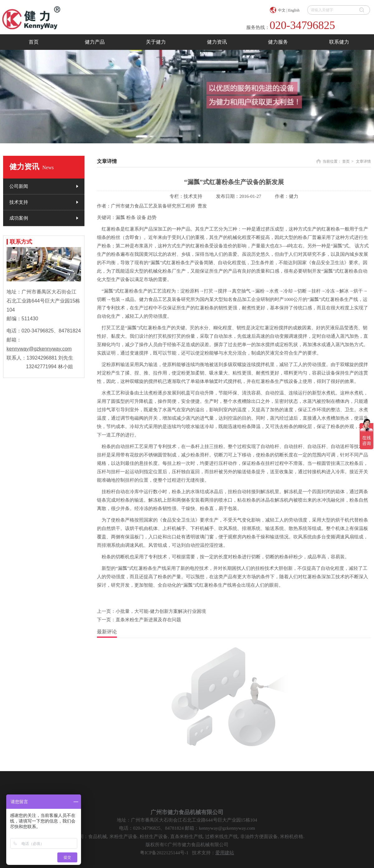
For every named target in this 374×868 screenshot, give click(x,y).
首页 (346, 161)
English (294, 10)
